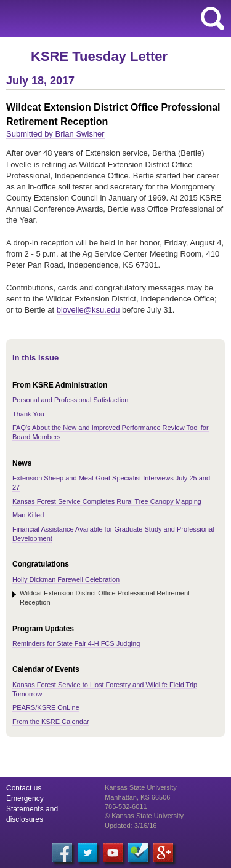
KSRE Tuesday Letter (99, 56)
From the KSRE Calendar (51, 722)
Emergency (25, 798)
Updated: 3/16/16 (131, 826)
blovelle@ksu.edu (88, 310)
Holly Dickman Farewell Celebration (66, 579)
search (213, 18)
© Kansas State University (144, 816)
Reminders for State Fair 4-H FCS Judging (76, 643)
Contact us (24, 788)
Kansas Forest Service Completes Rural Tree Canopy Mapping (107, 501)
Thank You (28, 414)
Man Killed (28, 515)
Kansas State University (112, 18)
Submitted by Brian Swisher (55, 134)
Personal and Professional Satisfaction (70, 400)
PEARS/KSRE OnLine (46, 707)
